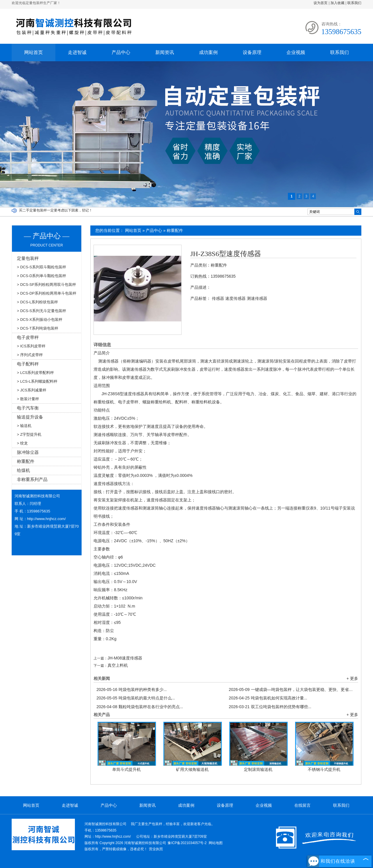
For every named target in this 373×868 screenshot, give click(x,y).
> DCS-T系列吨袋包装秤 (38, 328)
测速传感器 (257, 298)
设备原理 (252, 52)
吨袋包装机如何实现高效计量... (268, 698)
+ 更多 (352, 678)
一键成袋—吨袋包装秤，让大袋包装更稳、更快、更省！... (292, 689)
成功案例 (208, 52)
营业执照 (156, 849)
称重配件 (175, 230)
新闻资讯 (165, 52)
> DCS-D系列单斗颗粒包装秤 (42, 276)
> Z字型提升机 (29, 434)
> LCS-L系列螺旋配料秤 (37, 381)
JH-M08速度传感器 (125, 658)
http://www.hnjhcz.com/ (46, 519)
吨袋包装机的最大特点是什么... (136, 698)
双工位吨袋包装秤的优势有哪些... (270, 707)
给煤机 (23, 470)
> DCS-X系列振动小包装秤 (40, 320)
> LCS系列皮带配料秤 (36, 373)
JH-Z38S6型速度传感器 (226, 254)
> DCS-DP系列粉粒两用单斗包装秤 (47, 293)
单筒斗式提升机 (126, 769)
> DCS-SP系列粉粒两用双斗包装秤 (46, 285)
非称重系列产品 (32, 479)
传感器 (218, 298)
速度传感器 (235, 298)
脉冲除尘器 (28, 452)
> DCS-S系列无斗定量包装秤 (42, 311)
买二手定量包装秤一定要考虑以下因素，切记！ (56, 210)
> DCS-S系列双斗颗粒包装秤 (42, 267)
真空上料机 (118, 665)
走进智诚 (77, 52)
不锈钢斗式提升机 (324, 769)
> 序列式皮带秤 (30, 355)
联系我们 (354, 3)
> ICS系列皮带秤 (31, 346)
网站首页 (34, 52)
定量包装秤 (28, 258)
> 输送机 (24, 426)
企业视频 (296, 52)
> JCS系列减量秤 (32, 390)
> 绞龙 (22, 443)
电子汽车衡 (28, 408)
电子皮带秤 (28, 337)
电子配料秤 (28, 364)
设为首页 (321, 3)
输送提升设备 (30, 417)
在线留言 (302, 805)
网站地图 (216, 843)
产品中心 (121, 52)
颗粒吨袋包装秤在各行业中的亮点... (140, 707)
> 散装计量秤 (28, 399)
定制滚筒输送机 (258, 769)
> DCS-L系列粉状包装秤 (37, 302)
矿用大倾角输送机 (192, 769)
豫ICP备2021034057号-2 (187, 843)
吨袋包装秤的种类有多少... (132, 689)
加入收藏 (337, 3)
